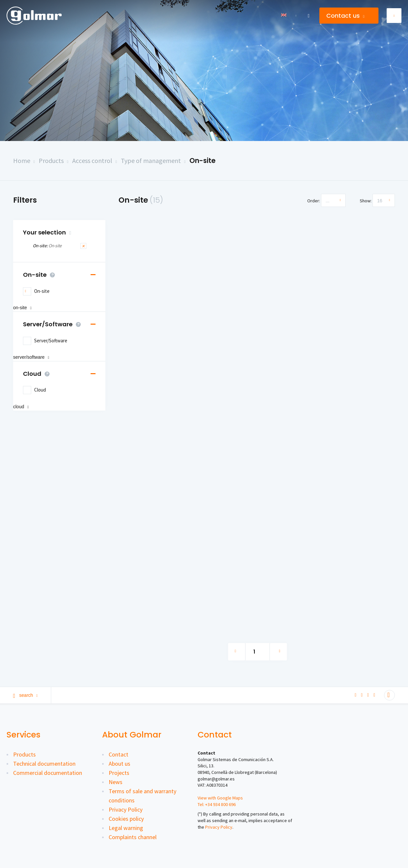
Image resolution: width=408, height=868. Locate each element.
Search (25, 695)
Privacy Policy (126, 809)
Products (51, 161)
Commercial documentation (48, 773)
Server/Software (54, 324)
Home (22, 161)
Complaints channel (133, 837)
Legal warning (126, 828)
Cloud (38, 374)
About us (119, 764)
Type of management (151, 161)
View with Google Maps (220, 798)
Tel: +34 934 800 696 (217, 804)
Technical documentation (44, 764)
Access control (92, 161)
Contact (118, 754)
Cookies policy (126, 819)
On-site (203, 161)
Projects (119, 773)
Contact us (345, 16)
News (116, 782)
